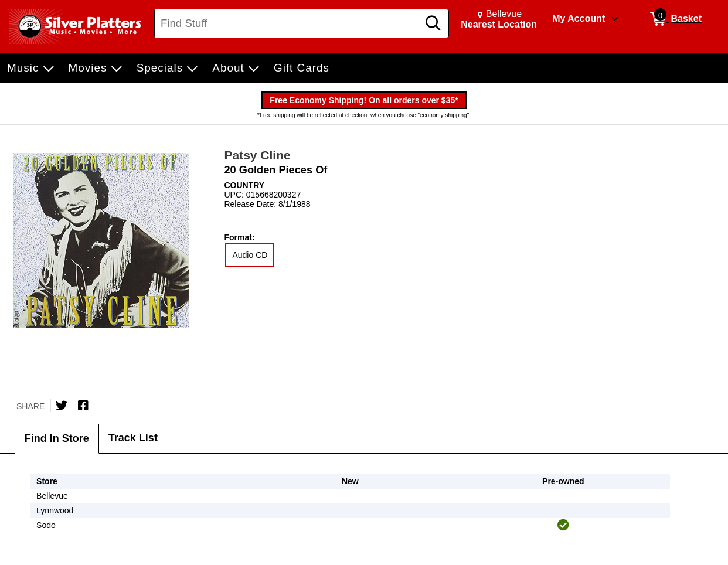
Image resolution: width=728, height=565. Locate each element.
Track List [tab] (133, 438)
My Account (579, 18)
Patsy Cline (257, 155)
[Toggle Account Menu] (615, 19)
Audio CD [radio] (250, 255)
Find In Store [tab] (57, 438)
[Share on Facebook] (83, 406)
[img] (563, 525)
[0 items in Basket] (675, 19)
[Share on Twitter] (62, 406)
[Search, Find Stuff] (288, 23)
